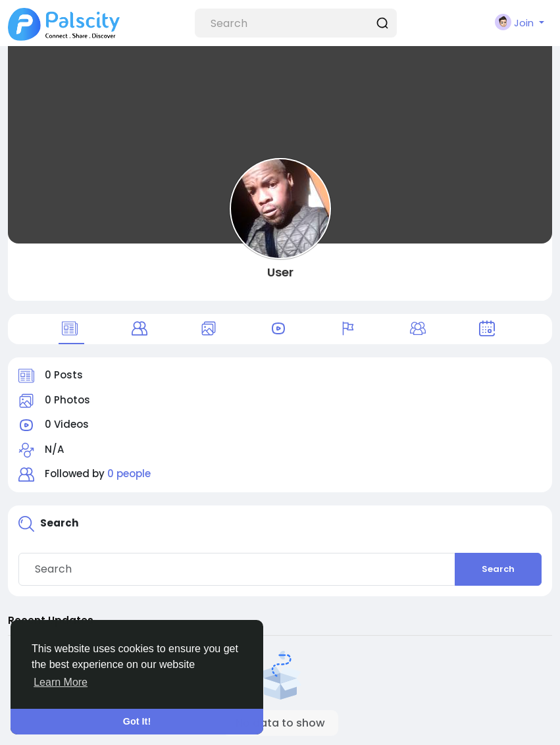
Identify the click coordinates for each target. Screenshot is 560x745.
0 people (129, 474)
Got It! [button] (137, 721)
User (280, 272)
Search (498, 569)
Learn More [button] (61, 682)
